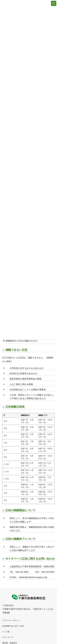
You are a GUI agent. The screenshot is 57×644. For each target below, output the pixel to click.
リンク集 (6, 632)
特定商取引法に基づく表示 (13, 626)
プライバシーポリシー (11, 621)
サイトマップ (8, 637)
